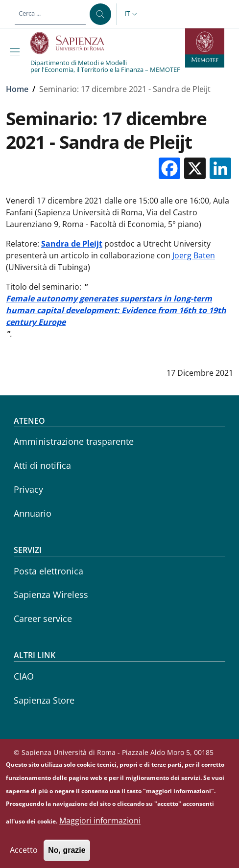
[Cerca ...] (100, 14)
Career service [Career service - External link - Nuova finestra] (43, 618)
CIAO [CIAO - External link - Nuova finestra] (24, 676)
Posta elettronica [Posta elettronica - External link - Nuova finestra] (48, 571)
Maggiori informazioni (100, 827)
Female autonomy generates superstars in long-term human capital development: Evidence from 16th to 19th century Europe (116, 310)
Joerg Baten (194, 255)
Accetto (24, 857)
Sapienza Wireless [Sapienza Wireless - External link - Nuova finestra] (51, 594)
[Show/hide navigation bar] (17, 52)
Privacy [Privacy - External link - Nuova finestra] (28, 489)
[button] (132, 14)
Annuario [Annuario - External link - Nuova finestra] (33, 513)
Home (17, 89)
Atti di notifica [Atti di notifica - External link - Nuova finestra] (42, 465)
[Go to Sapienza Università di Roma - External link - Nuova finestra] (73, 43)
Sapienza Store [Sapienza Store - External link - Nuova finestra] (44, 700)
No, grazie (67, 857)
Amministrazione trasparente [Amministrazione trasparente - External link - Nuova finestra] (74, 441)
